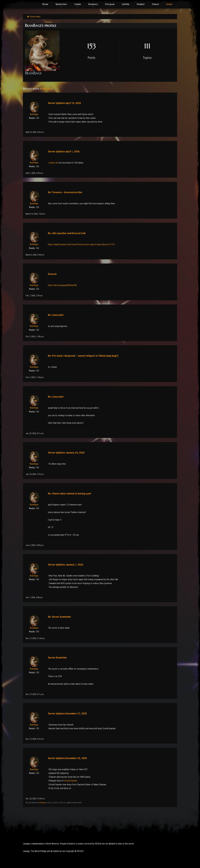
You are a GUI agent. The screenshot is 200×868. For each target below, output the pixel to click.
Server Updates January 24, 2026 (66, 453)
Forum (155, 4)
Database (110, 4)
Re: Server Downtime (59, 617)
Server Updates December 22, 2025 (67, 758)
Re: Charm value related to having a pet (70, 494)
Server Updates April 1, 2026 (64, 151)
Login (169, 4)
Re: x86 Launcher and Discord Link (67, 233)
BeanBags (34, 114)
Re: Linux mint (56, 315)
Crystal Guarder (70, 781)
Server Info (61, 4)
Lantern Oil (53, 163)
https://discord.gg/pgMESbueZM (62, 285)
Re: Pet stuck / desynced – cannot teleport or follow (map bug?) (83, 356)
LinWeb (126, 4)
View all (46, 89)
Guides (78, 4)
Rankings (93, 4)
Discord (52, 274)
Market (141, 4)
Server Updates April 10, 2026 (64, 103)
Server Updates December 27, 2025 (67, 713)
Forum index (34, 17)
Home (45, 4)
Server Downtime (57, 658)
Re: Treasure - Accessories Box (65, 192)
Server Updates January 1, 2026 (66, 565)
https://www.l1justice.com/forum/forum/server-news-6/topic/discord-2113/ (81, 244)
